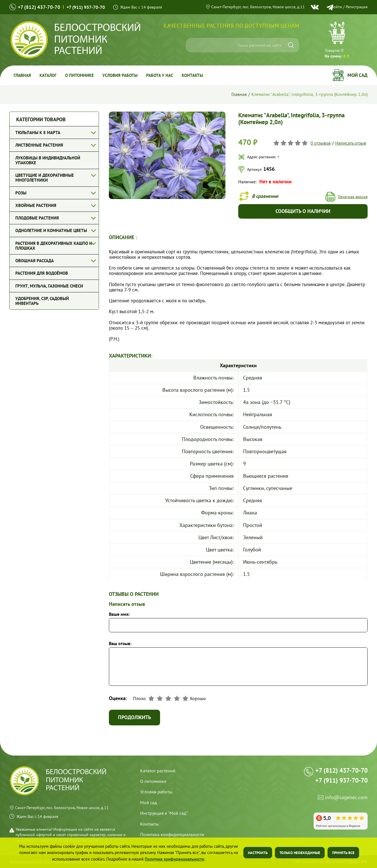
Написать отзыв (351, 143)
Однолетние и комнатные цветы (51, 230)
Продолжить (134, 717)
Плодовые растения (37, 218)
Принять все (343, 853)
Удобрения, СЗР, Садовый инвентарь (42, 301)
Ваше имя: (119, 614)
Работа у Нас (160, 75)
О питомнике (79, 75)
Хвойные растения (36, 205)
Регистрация (357, 7)
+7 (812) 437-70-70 (39, 7)
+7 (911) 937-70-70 (86, 7)
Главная (22, 75)
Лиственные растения (39, 145)
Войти (337, 7)
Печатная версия (353, 197)
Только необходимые (300, 853)
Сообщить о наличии (303, 211)
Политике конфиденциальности (174, 859)
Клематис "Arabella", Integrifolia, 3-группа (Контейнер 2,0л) (309, 94)
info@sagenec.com (346, 798)
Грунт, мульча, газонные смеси (49, 286)
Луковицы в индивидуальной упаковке (48, 160)
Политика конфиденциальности (172, 834)
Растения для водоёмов (42, 273)
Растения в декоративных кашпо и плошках (54, 246)
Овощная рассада (35, 261)
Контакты (192, 75)
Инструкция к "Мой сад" (164, 813)
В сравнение (265, 196)
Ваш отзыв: (120, 643)
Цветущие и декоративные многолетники (45, 178)
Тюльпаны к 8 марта (38, 133)
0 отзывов (321, 143)
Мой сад (358, 75)
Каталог (48, 75)
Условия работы (120, 75)
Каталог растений (158, 771)
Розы (21, 193)
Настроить (258, 853)
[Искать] (291, 45)
